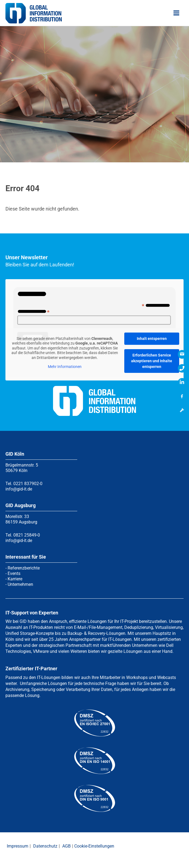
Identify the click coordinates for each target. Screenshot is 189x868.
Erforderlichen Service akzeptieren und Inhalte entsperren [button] (152, 361)
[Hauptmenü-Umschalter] (176, 13)
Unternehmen (20, 584)
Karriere (15, 579)
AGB (66, 846)
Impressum (18, 846)
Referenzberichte (24, 568)
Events (14, 573)
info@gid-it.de (19, 489)
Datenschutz (45, 846)
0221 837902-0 (28, 484)
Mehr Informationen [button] (65, 367)
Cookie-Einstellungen (94, 846)
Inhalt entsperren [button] (152, 339)
